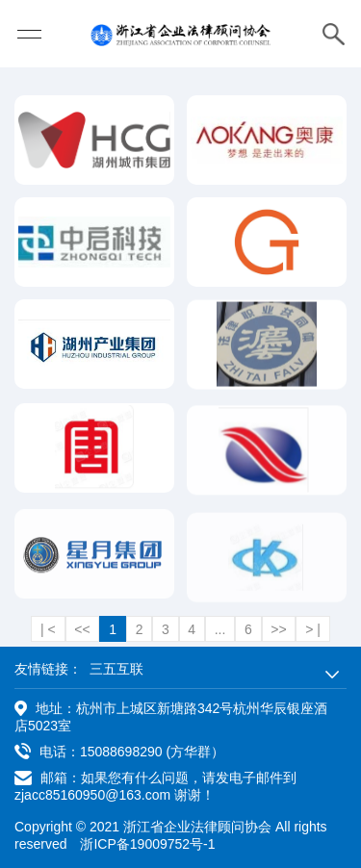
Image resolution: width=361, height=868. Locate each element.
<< (82, 629)
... (220, 629)
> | (313, 629)
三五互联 (116, 669)
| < (48, 629)
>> (278, 629)
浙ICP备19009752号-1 (147, 844)
